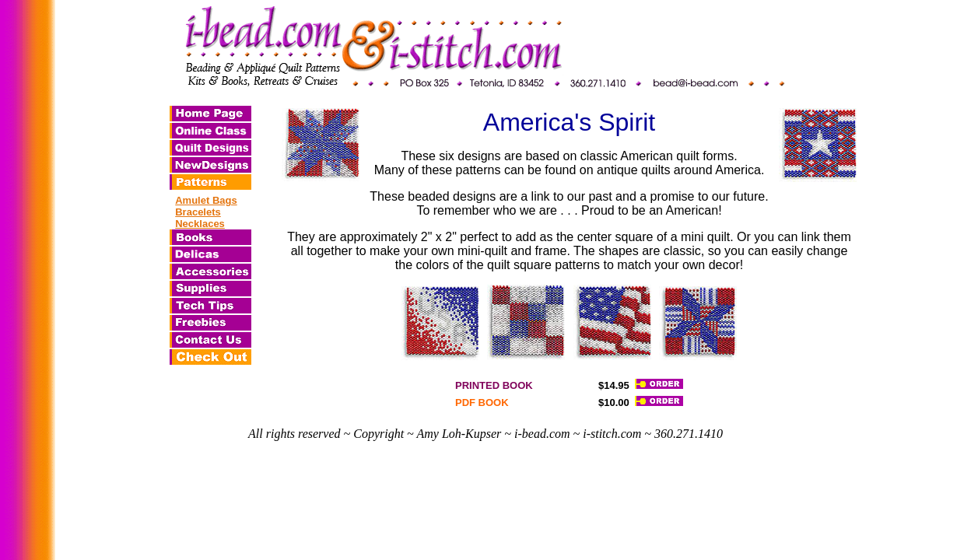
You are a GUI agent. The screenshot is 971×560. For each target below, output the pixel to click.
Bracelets (198, 212)
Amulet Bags (206, 200)
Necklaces (200, 224)
